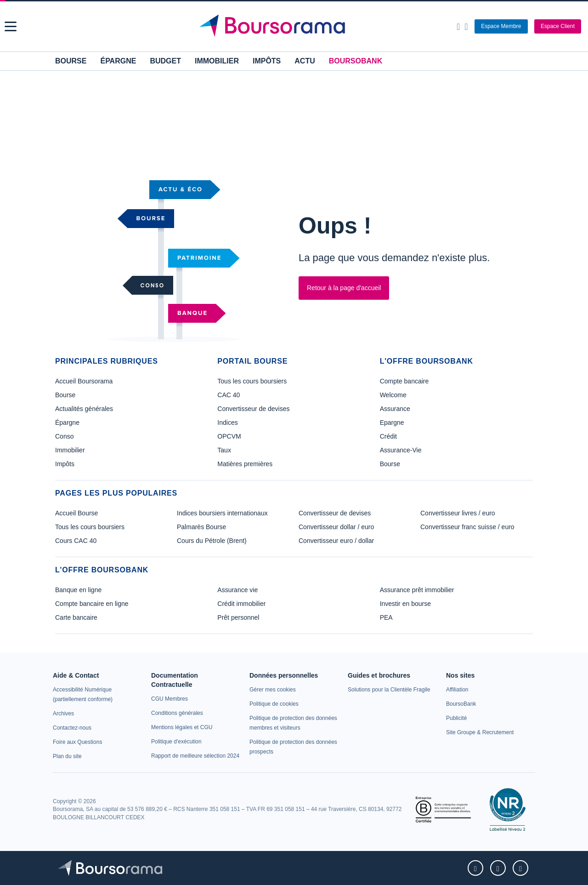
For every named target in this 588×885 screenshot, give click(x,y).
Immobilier (217, 61)
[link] (63, 714)
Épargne (118, 61)
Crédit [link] (388, 436)
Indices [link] (227, 423)
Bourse (71, 61)
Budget (165, 61)
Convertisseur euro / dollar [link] (336, 541)
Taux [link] (224, 450)
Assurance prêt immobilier (417, 590)
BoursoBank (356, 61)
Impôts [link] (65, 464)
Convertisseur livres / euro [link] (458, 513)
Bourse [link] (65, 395)
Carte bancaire (76, 617)
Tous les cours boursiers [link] (252, 381)
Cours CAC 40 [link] (76, 541)
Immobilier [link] (70, 450)
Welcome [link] (393, 395)
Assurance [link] (395, 409)
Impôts (267, 61)
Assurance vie (237, 590)
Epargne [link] (392, 423)
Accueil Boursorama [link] (84, 381)
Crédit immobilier (241, 604)
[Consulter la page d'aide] (466, 27)
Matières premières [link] (245, 464)
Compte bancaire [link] (404, 381)
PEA (386, 617)
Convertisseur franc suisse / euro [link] (467, 527)
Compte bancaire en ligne (92, 604)
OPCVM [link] (229, 436)
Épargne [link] (67, 423)
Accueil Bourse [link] (76, 513)
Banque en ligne (78, 590)
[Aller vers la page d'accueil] (295, 27)
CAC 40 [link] (229, 395)
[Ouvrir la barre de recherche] (458, 27)
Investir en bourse (405, 604)
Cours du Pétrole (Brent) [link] (212, 541)
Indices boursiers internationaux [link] (222, 513)
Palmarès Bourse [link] (201, 527)
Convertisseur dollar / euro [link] (336, 527)
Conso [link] (64, 436)
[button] (11, 26)
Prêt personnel (238, 617)
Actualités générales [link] (84, 409)
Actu (305, 61)
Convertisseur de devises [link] (253, 409)
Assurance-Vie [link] (401, 450)
